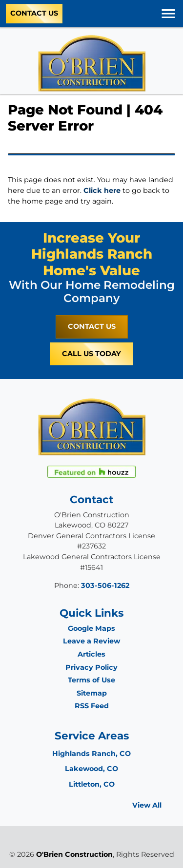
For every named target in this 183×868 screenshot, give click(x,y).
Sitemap (92, 693)
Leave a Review (91, 641)
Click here (102, 190)
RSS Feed (92, 706)
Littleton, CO (92, 784)
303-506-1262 (105, 585)
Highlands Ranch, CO (91, 754)
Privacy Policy (91, 667)
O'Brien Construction (74, 854)
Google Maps (91, 628)
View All (147, 805)
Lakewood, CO (91, 769)
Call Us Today (91, 354)
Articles (91, 654)
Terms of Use (91, 680)
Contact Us (34, 13)
